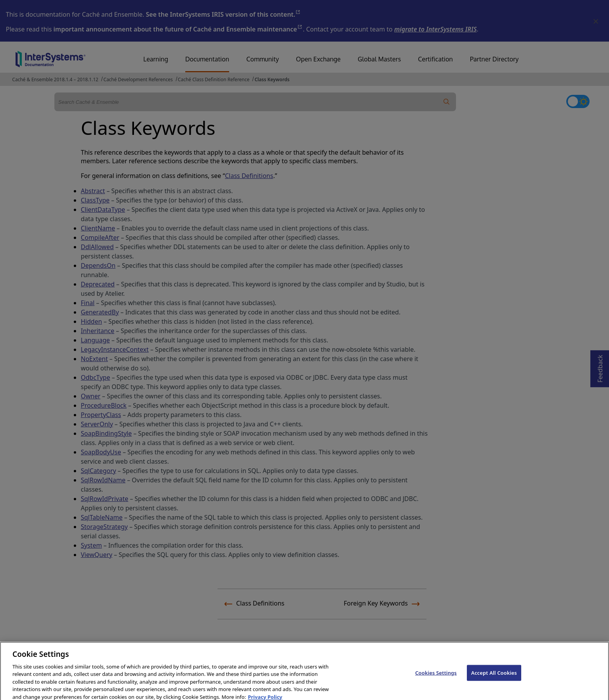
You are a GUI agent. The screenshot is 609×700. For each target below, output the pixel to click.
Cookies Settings (436, 684)
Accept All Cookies (494, 684)
